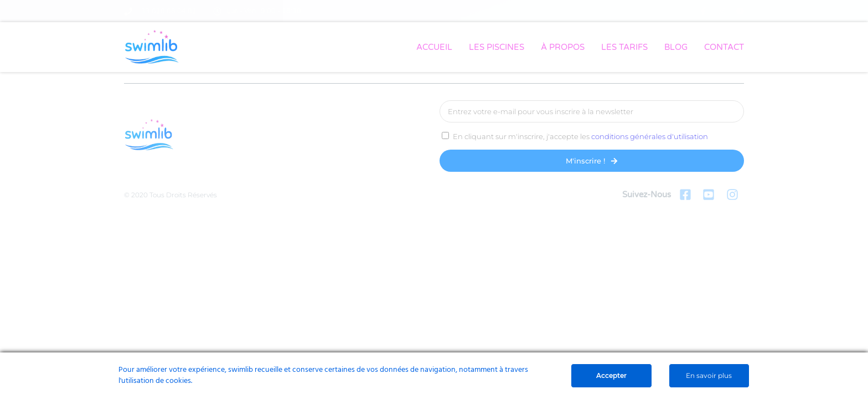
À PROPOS (563, 47)
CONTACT (724, 47)
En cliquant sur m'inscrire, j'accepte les (580, 136)
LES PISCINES (497, 47)
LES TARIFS (624, 47)
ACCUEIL (434, 47)
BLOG (676, 47)
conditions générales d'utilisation (650, 136)
